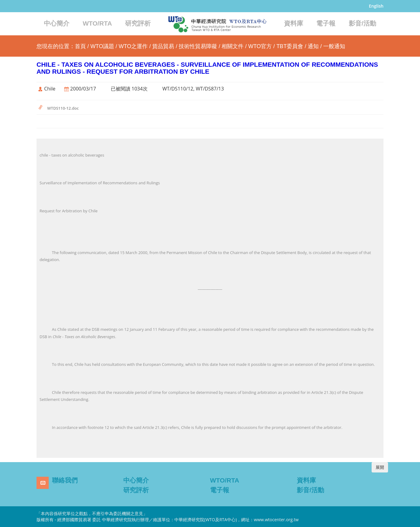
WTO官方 (260, 46)
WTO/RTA (97, 23)
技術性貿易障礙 (198, 46)
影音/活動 (362, 23)
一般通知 (334, 46)
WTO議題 (102, 46)
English (376, 6)
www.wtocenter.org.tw (276, 520)
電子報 (326, 23)
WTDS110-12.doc (63, 108)
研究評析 (138, 23)
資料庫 (294, 23)
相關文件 (233, 46)
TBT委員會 (290, 46)
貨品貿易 (163, 46)
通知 (313, 46)
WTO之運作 (133, 46)
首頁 (80, 46)
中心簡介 (57, 23)
